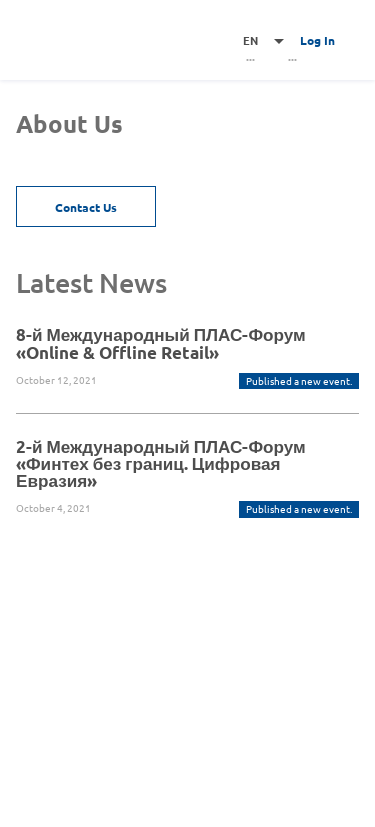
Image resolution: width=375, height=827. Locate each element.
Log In (317, 40)
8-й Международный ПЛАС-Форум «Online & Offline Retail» (161, 343)
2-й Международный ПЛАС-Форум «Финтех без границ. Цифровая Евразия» (161, 463)
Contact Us (86, 207)
